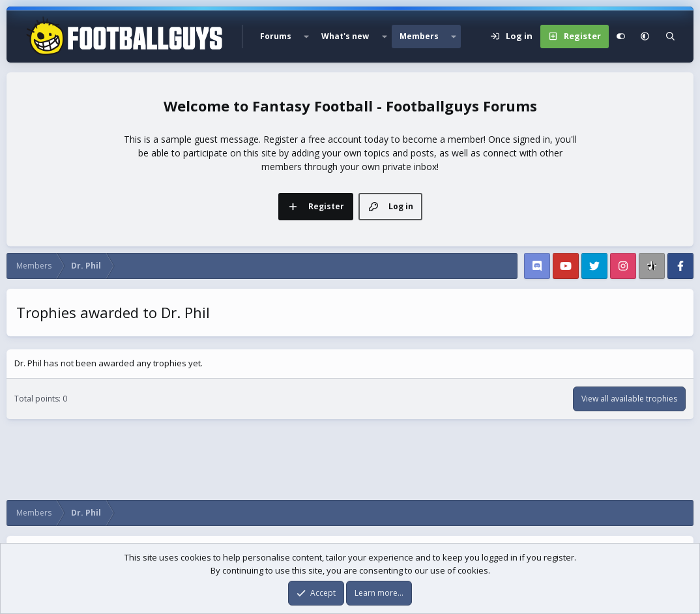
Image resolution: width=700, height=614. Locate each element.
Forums (276, 36)
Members (419, 36)
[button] (306, 37)
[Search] (670, 37)
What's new (345, 36)
